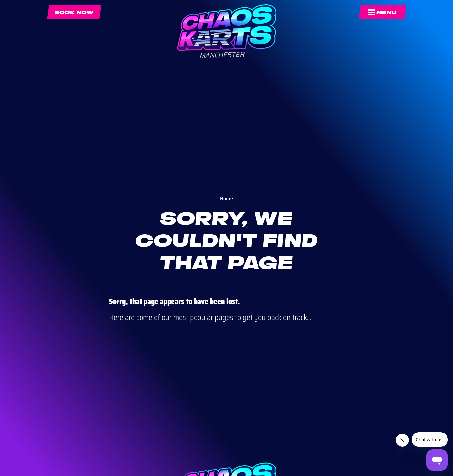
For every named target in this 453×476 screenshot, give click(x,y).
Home (226, 199)
